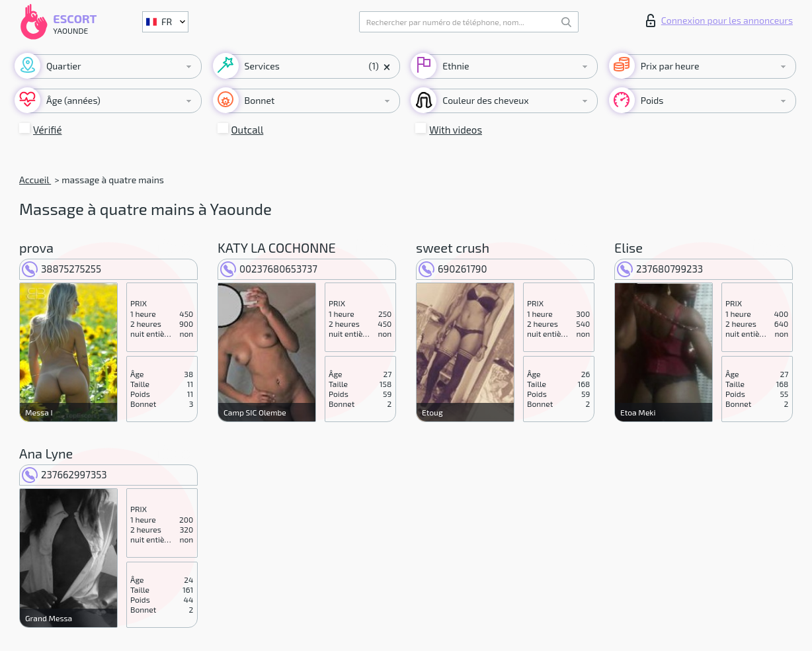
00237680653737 (269, 269)
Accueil (35, 180)
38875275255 (61, 269)
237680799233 (660, 269)
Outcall (248, 130)
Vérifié (48, 130)
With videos (456, 130)
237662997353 (64, 474)
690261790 (453, 269)
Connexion (719, 21)
